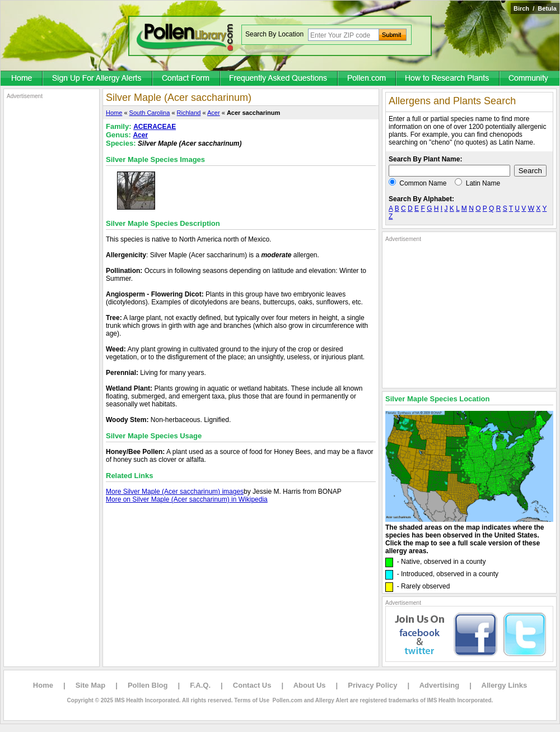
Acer (214, 113)
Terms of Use (252, 700)
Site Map (90, 685)
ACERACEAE (155, 127)
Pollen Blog (148, 685)
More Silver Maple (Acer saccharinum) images (175, 492)
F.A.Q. (200, 685)
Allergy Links (505, 685)
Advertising (440, 685)
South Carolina (150, 113)
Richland (189, 113)
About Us (310, 685)
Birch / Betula (535, 8)
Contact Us (252, 685)
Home (114, 113)
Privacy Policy (372, 685)
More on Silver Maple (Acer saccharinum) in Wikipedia (187, 499)
